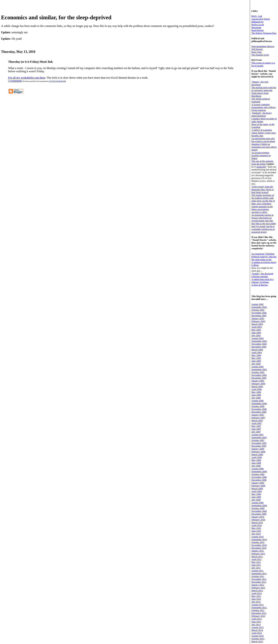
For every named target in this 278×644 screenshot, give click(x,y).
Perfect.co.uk (258, 25)
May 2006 (256, 392)
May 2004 (256, 355)
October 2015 (258, 639)
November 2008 (259, 477)
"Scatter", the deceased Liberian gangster (262, 275)
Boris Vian (256, 52)
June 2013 (256, 622)
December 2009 (259, 514)
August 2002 (258, 304)
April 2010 (257, 525)
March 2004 (257, 350)
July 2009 (256, 500)
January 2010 (258, 517)
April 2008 (257, 457)
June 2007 (256, 429)
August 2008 (258, 469)
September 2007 (259, 437)
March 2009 (257, 488)
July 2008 (256, 466)
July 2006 (256, 398)
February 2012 (258, 588)
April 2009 (257, 491)
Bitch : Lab (257, 16)
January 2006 (258, 381)
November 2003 (259, 344)
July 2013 (256, 624)
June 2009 (256, 497)
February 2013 (258, 616)
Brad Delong (257, 30)
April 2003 (257, 327)
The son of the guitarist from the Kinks (262, 163)
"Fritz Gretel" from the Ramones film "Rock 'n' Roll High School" (263, 189)
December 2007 (259, 446)
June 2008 (256, 463)
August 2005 (258, 367)
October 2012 (258, 610)
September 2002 (259, 307)
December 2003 (259, 347)
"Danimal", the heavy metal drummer (262, 114)
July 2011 (256, 568)
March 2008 (257, 454)
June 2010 (256, 531)
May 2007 (256, 426)
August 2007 (258, 435)
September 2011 (259, 573)
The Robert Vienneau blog (264, 33)
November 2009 (259, 511)
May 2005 (256, 358)
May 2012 (256, 596)
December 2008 (259, 480)
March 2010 (257, 522)
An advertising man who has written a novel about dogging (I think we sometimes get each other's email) (264, 144)
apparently (261, 167)
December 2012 (259, 613)
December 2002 (259, 316)
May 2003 (256, 330)
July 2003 (256, 335)
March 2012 (257, 590)
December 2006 (259, 412)
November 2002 (259, 313)
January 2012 (258, 585)
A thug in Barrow (260, 285)
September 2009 (259, 505)
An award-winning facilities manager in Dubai (261, 155)
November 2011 (259, 579)
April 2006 (257, 389)
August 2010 (258, 537)
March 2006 (257, 386)
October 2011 (258, 576)
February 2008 (258, 452)
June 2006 (256, 395)
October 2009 (258, 508)
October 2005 (258, 372)
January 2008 (258, 449)
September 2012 (259, 607)
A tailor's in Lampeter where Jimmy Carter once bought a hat (264, 133)
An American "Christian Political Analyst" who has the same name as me (264, 257)
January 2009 (258, 483)
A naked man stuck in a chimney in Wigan (262, 281)
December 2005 (259, 378)
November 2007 (259, 443)
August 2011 (257, 571)
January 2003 (258, 318)
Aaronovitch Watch (261, 19)
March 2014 (257, 630)
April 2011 (257, 559)
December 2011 (259, 582)
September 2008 (259, 471)
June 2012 (256, 599)
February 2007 (258, 418)
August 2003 (258, 338)
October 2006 (258, 406)
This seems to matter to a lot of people (263, 64)
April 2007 (257, 423)
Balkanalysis (257, 22)
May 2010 (256, 528)
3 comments (15, 81)
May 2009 (256, 494)
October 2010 (258, 542)
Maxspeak (256, 27)
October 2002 (258, 310)
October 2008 (258, 474)
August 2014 (258, 636)
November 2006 (259, 409)
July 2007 (256, 432)
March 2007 (257, 420)
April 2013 (257, 619)
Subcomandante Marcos (263, 46)
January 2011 (258, 551)
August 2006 (258, 401)
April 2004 (257, 352)
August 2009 (258, 503)
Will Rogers (257, 49)
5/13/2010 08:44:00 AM (57, 81)
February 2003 (258, 321)
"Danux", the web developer (260, 83)
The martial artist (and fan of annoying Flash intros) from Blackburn (264, 92)
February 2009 (258, 486)
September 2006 (259, 403)
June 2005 (256, 361)
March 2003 (257, 324)
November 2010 (259, 545)
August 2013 (258, 627)
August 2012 (258, 605)
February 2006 (258, 384)
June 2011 (256, 565)
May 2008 (256, 460)
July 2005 (256, 364)
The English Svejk (260, 55)
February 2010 (258, 520)
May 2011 (256, 562)
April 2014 (257, 633)
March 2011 (257, 556)
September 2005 (259, 369)
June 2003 (256, 333)
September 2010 (259, 539)
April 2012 (257, 593)
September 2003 (259, 341)
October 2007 (258, 440)
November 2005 (259, 375)
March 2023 (257, 641)
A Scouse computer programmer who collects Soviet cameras (263, 107)
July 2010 (256, 534)
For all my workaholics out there (27, 78)
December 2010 (259, 548)
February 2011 (258, 554)
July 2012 (256, 602)
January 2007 (258, 415)
